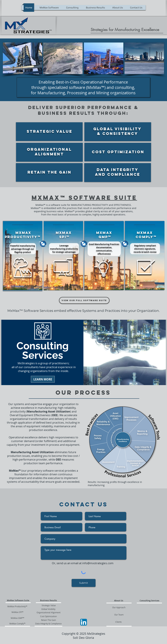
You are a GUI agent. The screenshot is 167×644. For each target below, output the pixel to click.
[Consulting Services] (149, 601)
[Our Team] (119, 615)
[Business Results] (49, 600)
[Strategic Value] (49, 605)
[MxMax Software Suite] (18, 600)
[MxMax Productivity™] (17, 606)
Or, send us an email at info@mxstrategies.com (83, 563)
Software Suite (102, 198)
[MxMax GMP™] (17, 618)
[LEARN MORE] (43, 379)
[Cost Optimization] (49, 616)
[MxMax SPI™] (18, 612)
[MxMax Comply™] (17, 624)
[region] (49, 132)
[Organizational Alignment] (49, 612)
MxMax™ (49, 198)
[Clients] (119, 622)
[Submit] (84, 583)
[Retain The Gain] (49, 620)
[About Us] (119, 601)
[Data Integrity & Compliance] (48, 624)
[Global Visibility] (48, 609)
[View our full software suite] (84, 300)
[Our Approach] (119, 607)
